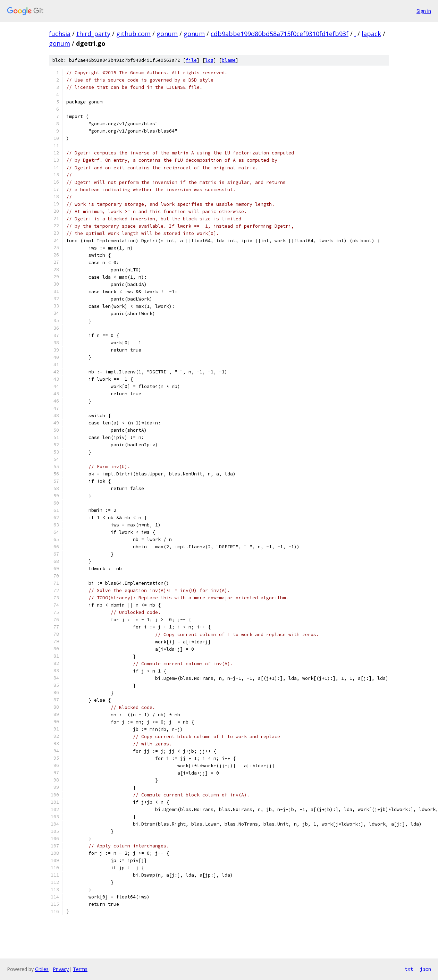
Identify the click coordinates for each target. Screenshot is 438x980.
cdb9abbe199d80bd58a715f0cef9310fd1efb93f (280, 34)
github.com (133, 34)
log (209, 60)
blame (229, 60)
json (426, 969)
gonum (167, 34)
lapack (371, 34)
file (191, 60)
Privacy (61, 969)
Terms (80, 969)
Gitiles (42, 969)
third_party (93, 34)
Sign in (424, 11)
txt (409, 969)
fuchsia (60, 34)
